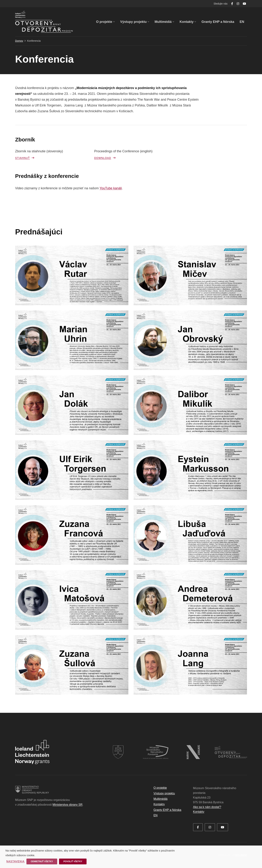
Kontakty (159, 804)
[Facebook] (232, 4)
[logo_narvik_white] (193, 747)
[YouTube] (244, 4)
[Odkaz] (44, 22)
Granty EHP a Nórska (167, 810)
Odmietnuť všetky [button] (42, 861)
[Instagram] (238, 4)
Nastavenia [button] (15, 861)
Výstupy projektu (164, 793)
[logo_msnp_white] (156, 748)
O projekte (160, 788)
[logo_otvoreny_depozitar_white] (231, 748)
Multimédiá (161, 799)
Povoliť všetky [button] (73, 861)
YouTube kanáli (111, 188)
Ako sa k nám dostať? (207, 807)
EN (156, 815)
